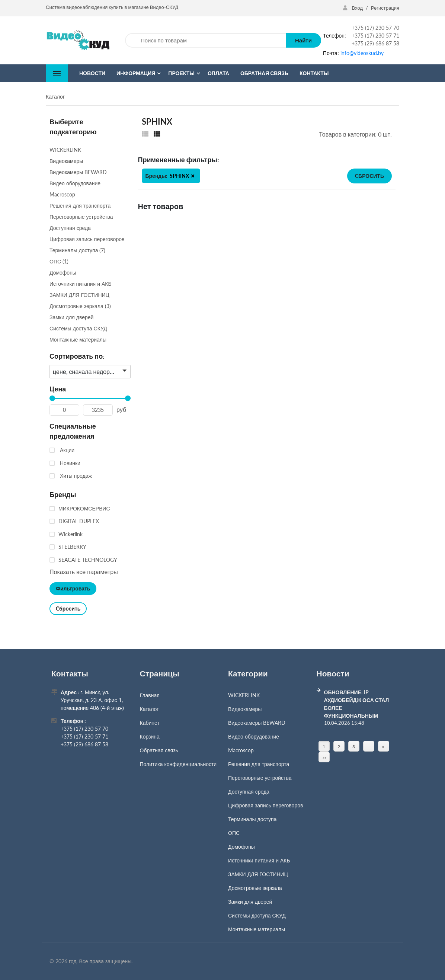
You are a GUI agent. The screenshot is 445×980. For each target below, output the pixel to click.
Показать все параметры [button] (84, 572)
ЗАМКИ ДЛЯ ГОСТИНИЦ (258, 874)
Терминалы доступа (252, 819)
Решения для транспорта (259, 764)
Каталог (149, 709)
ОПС (234, 833)
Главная (150, 695)
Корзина (150, 736)
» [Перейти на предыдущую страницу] (383, 747)
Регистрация (385, 8)
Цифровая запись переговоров (265, 805)
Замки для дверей (250, 902)
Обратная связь (159, 750)
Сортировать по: (77, 356)
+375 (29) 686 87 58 (375, 43)
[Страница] (369, 746)
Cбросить (369, 176)
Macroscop (241, 750)
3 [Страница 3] (354, 747)
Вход (353, 8)
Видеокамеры (245, 709)
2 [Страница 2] (339, 747)
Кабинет (150, 723)
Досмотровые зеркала (255, 888)
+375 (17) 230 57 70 (375, 28)
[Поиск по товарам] (205, 40)
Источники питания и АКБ (259, 860)
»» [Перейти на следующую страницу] (324, 758)
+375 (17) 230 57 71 (375, 36)
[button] (193, 176)
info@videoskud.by (362, 53)
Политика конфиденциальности (178, 764)
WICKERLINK (244, 695)
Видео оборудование (254, 736)
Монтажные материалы (257, 929)
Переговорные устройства (260, 778)
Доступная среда (249, 792)
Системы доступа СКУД (257, 915)
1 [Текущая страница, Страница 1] (324, 747)
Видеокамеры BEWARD (257, 723)
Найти (303, 40)
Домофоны (241, 847)
